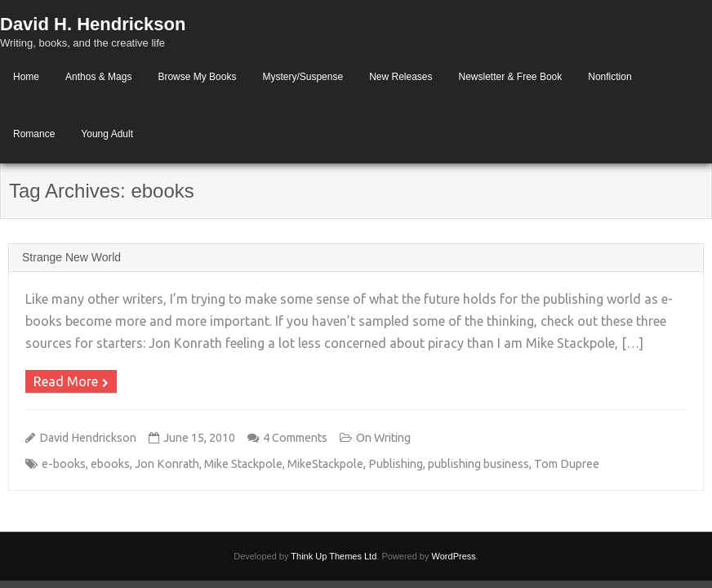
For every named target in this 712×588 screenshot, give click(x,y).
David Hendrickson (88, 438)
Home (26, 77)
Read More (66, 381)
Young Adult (107, 134)
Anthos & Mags (98, 77)
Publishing (396, 464)
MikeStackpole (325, 464)
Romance (34, 134)
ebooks (110, 464)
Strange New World (71, 257)
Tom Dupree (567, 464)
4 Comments (295, 438)
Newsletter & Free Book (511, 77)
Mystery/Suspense (303, 77)
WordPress (454, 556)
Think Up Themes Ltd (334, 556)
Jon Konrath (167, 464)
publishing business (478, 464)
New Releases (400, 77)
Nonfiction (610, 77)
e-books (64, 464)
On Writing (383, 438)
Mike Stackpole (243, 464)
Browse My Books (197, 77)
